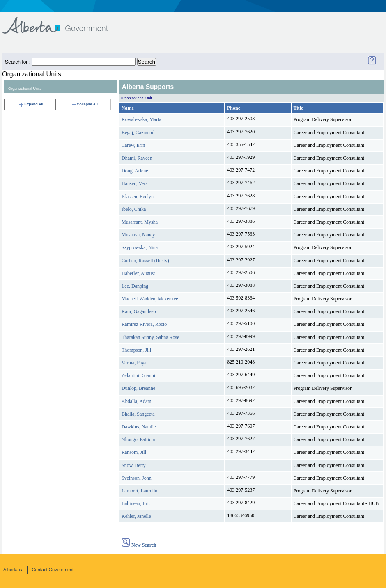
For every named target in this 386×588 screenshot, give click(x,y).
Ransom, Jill (134, 452)
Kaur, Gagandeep (139, 311)
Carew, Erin (133, 145)
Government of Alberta (62, 22)
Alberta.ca (14, 570)
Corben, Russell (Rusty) (145, 261)
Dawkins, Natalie (139, 427)
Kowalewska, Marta (141, 119)
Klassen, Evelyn (138, 197)
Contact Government (53, 570)
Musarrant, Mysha (140, 222)
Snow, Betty (134, 465)
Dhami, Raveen (137, 158)
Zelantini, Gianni (138, 375)
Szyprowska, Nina (140, 247)
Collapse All (84, 104)
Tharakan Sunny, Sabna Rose (150, 337)
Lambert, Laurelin (139, 491)
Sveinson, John (137, 478)
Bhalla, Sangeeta (138, 414)
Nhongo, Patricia (138, 439)
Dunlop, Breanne (138, 388)
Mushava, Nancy (138, 235)
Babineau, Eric (136, 503)
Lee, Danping (135, 286)
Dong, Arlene (135, 171)
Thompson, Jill (136, 350)
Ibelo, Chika (134, 209)
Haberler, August (138, 273)
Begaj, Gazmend (138, 133)
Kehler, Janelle (136, 516)
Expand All (31, 104)
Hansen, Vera (135, 183)
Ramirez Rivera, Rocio (144, 324)
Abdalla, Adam (137, 401)
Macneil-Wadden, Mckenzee (150, 299)
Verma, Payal (135, 363)
